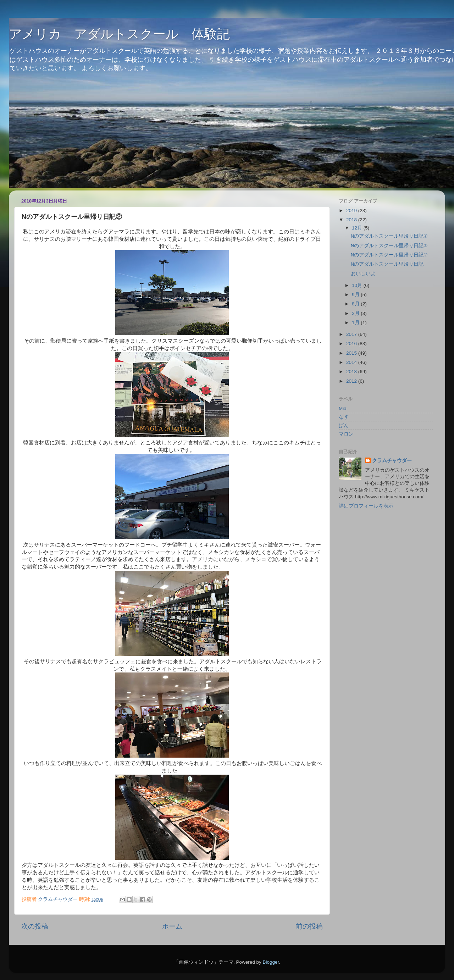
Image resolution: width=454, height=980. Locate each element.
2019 (352, 211)
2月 (356, 313)
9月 (356, 295)
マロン (346, 434)
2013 (352, 372)
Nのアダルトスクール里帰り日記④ (389, 236)
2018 (352, 220)
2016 (352, 344)
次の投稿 (35, 926)
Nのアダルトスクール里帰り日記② (389, 255)
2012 (352, 381)
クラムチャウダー (392, 461)
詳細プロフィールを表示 (366, 506)
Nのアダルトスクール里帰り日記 (387, 264)
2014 (352, 362)
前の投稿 (309, 926)
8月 (356, 304)
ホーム (172, 926)
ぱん (344, 425)
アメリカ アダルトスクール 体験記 (119, 34)
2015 (352, 353)
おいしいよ (363, 274)
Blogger (271, 962)
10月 (358, 285)
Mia (343, 408)
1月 (356, 323)
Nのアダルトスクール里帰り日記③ (389, 246)
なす (344, 417)
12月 (358, 228)
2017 (352, 334)
